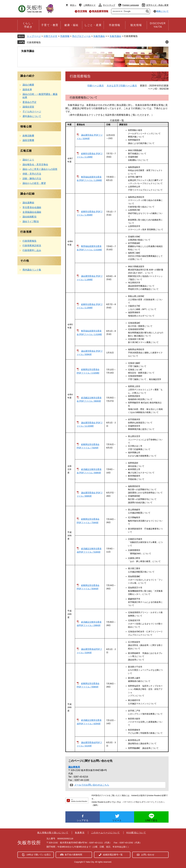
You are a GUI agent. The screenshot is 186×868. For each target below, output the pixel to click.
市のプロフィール (81, 36)
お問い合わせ (148, 855)
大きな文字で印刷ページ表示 (122, 86)
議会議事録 (28, 203)
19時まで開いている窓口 (39, 855)
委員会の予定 (29, 102)
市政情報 (65, 36)
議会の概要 (28, 85)
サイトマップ (109, 5)
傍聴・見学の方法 (32, 174)
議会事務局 (74, 767)
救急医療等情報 (100, 11)
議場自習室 (28, 107)
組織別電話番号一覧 (113, 855)
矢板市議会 (99, 36)
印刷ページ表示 (96, 86)
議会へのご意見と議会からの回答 (40, 169)
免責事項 (80, 833)
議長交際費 (28, 140)
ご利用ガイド (90, 5)
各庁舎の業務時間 (73, 855)
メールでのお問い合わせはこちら (92, 785)
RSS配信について (136, 833)
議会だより (28, 160)
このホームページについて (105, 833)
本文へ (73, 5)
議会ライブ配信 (31, 221)
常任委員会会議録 (32, 207)
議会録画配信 (29, 217)
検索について (162, 11)
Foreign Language (131, 5)
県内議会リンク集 (32, 270)
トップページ (34, 36)
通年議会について (32, 116)
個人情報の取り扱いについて (53, 833)
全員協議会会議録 (32, 212)
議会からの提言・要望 (34, 183)
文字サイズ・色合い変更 (157, 5)
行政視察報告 (34, 42)
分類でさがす (50, 36)
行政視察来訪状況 (32, 246)
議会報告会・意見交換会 (35, 164)
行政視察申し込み (32, 250)
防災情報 (82, 11)
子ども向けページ (32, 112)
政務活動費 (28, 136)
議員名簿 (27, 90)
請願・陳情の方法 (32, 179)
